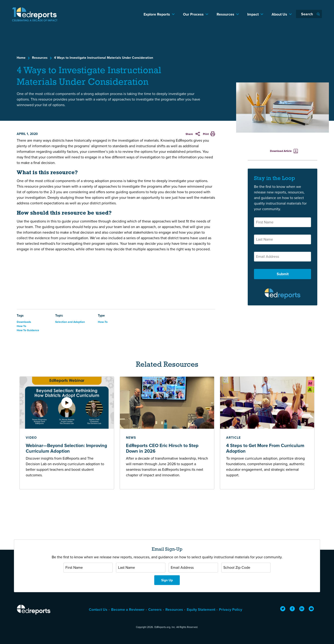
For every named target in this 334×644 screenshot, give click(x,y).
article (233, 438)
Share (190, 134)
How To (21, 326)
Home (21, 58)
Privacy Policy (231, 610)
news (131, 438)
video (31, 438)
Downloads (24, 322)
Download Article (281, 151)
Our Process (193, 14)
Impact (253, 14)
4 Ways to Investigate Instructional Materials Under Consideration (104, 58)
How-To (103, 322)
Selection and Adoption (70, 322)
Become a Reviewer (128, 610)
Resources (225, 14)
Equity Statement (201, 610)
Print (206, 134)
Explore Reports (157, 14)
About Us (279, 14)
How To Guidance (28, 330)
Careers (155, 610)
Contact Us (98, 610)
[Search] (309, 14)
